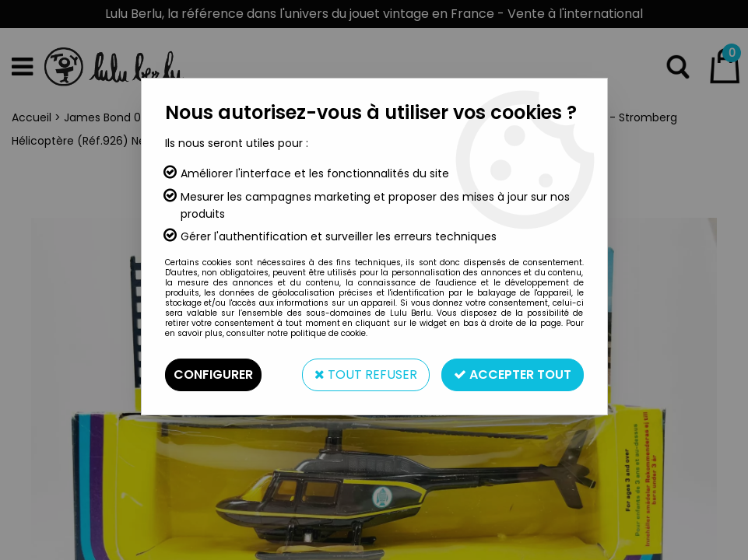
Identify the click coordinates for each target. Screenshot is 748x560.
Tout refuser (366, 374)
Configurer (213, 374)
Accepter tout (513, 374)
